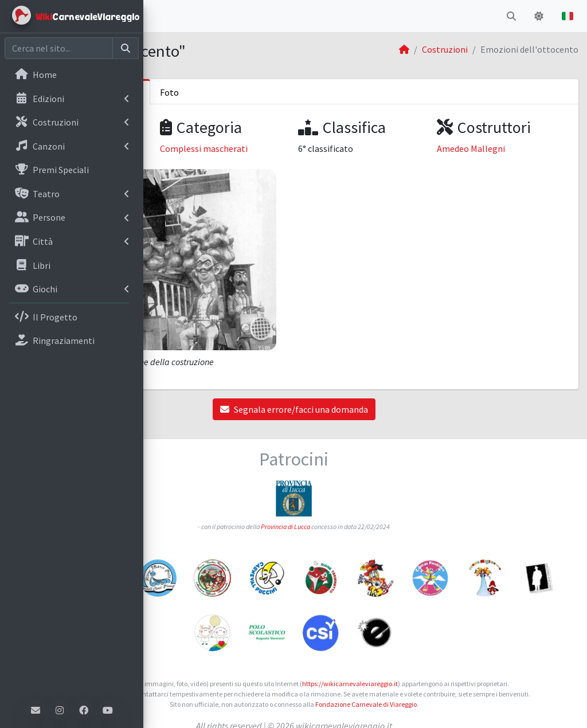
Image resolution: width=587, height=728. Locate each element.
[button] (161, 16)
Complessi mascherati (310, 148)
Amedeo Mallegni (506, 148)
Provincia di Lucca (357, 492)
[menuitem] (72, 76)
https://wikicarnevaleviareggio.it (438, 649)
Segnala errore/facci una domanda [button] (365, 375)
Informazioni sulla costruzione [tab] (222, 92)
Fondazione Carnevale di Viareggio (437, 690)
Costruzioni (445, 49)
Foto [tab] (312, 92)
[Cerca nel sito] (59, 48)
